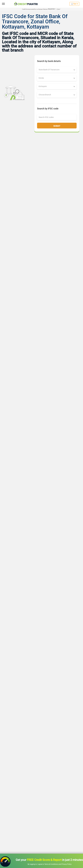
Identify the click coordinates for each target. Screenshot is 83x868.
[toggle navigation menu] (3, 4)
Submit (57, 126)
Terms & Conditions (51, 864)
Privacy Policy (67, 864)
